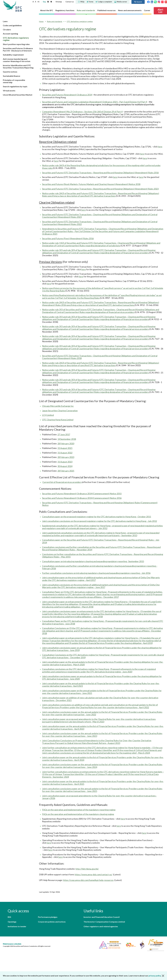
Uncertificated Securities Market (18, 95)
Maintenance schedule (12, 944)
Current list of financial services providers (62, 482)
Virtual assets (9, 91)
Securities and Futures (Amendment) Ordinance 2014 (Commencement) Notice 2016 (82, 498)
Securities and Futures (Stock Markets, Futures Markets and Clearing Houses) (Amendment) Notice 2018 (91, 184)
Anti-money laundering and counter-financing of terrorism (17, 60)
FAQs (81, 2)
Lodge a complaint (104, 2)
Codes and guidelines (12, 25)
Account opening (10, 34)
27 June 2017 (64, 434)
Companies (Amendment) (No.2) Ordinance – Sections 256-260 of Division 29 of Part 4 (82, 112)
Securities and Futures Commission (19, 6)
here (160, 147)
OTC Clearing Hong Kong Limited (58, 420)
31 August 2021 (65, 448)
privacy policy (155, 976)
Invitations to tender (17, 926)
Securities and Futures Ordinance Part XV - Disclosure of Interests (18, 49)
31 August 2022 (65, 453)
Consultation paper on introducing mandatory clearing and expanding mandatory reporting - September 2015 (93, 561)
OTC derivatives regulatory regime (80, 21)
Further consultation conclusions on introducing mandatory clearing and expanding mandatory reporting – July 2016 (96, 573)
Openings (12, 922)
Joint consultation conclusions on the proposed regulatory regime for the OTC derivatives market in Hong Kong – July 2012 (99, 521)
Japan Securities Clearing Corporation (60, 411)
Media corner (121, 2)
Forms (90, 2)
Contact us (70, 2)
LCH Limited (48, 415)
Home (41, 21)
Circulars (7, 29)
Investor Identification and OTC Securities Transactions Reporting (18, 66)
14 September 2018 (67, 439)
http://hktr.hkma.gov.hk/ (87, 869)
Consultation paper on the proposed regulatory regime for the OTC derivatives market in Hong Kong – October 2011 (97, 517)
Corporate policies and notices (52, 922)
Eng (44, 2)
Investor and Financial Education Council (102, 917)
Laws (5, 21)
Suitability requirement (13, 55)
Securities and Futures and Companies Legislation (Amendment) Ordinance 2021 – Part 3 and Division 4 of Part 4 (94, 102)
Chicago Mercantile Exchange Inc (58, 406)
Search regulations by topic (15, 86)
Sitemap (59, 2)
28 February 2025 (66, 471)
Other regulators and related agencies (101, 926)
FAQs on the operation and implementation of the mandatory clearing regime (78, 814)
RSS (9, 917)
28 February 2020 (66, 444)
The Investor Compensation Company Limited (104, 922)
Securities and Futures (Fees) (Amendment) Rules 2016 (68, 238)
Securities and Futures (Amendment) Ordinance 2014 (67, 95)
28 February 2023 (66, 457)
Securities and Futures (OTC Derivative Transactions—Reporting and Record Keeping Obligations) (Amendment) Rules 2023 (100, 189)
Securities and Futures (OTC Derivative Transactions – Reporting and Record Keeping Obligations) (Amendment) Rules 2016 (100, 173)
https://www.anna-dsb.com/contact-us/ (94, 874)
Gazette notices (10, 72)
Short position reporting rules (16, 44)
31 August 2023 (65, 462)
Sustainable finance (12, 76)
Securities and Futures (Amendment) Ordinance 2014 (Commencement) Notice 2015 (82, 494)
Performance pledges (48, 917)
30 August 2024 (65, 466)
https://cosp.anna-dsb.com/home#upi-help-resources (88, 880)
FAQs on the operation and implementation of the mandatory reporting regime (79, 810)
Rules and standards (55, 21)
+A (38, 2)
